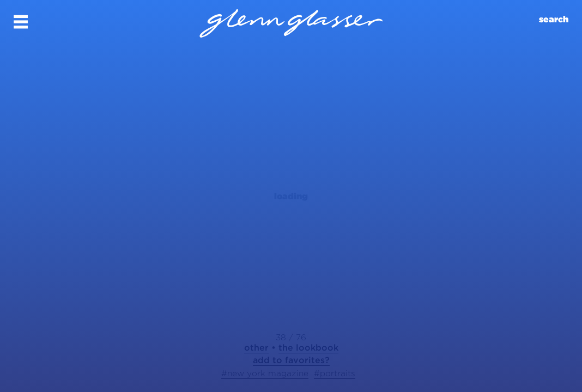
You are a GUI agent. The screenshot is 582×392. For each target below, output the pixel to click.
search (554, 19)
